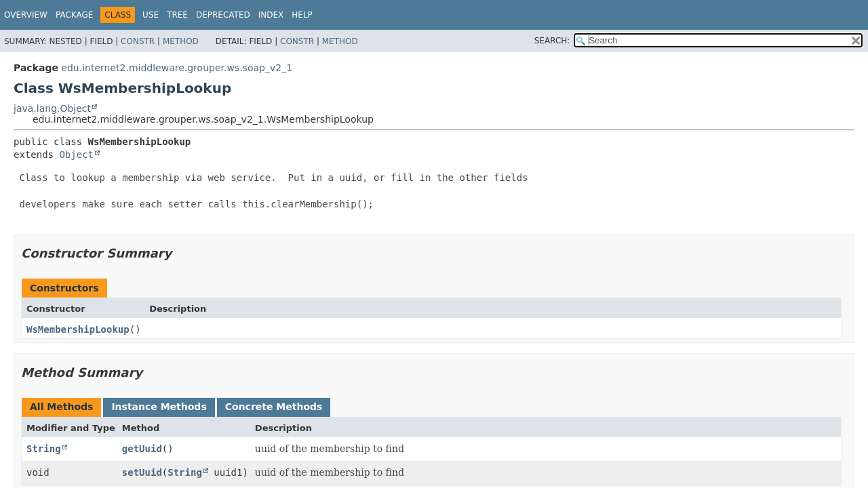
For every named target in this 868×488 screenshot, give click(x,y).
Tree (177, 15)
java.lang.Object (52, 108)
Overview (26, 15)
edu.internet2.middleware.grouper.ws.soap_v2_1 (177, 68)
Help (302, 15)
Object (76, 155)
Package (74, 15)
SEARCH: (552, 41)
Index (271, 15)
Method (181, 41)
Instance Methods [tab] (159, 407)
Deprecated (223, 15)
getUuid (142, 449)
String (44, 449)
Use (151, 15)
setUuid (142, 472)
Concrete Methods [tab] (274, 407)
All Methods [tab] (61, 407)
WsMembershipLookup (78, 329)
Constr (138, 41)
